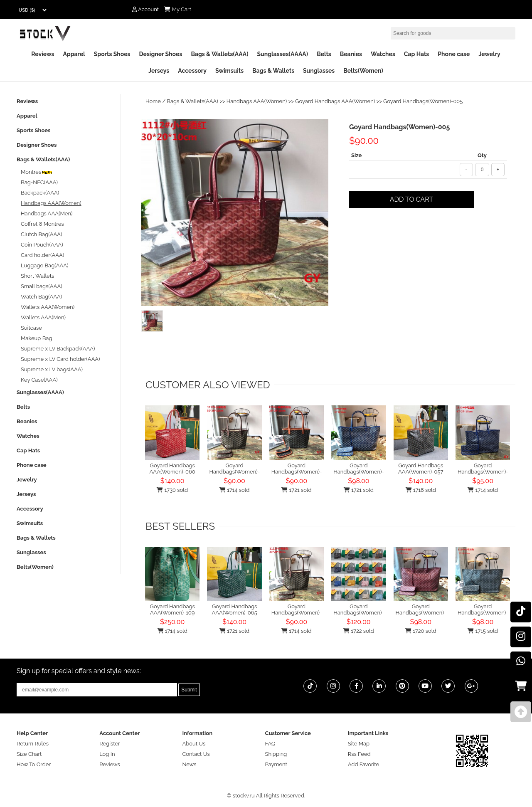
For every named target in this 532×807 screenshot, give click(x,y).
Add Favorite (363, 764)
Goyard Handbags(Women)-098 (363, 610)
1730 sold (172, 490)
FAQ (270, 744)
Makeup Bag (36, 338)
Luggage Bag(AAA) (45, 265)
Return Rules (33, 744)
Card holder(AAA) (42, 255)
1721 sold (296, 490)
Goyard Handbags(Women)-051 (363, 469)
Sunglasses (319, 71)
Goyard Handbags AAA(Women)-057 (421, 469)
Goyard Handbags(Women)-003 (239, 469)
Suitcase (31, 328)
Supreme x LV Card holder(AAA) (60, 359)
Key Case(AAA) (39, 380)
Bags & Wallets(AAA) (219, 54)
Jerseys (159, 71)
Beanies (351, 54)
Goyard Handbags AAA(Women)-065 (234, 610)
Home (153, 101)
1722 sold (358, 631)
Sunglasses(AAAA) (282, 54)
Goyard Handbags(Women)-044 (488, 610)
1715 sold (483, 631)
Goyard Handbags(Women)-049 (426, 610)
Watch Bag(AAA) (41, 297)
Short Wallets (37, 276)
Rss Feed (359, 754)
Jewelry (489, 54)
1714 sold (234, 490)
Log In (107, 754)
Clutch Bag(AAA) (42, 234)
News (189, 764)
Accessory (192, 71)
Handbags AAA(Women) (257, 101)
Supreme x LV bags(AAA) (52, 369)
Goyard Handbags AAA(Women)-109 (172, 610)
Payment (276, 764)
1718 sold (421, 490)
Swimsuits (229, 71)
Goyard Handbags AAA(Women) (335, 101)
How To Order (34, 764)
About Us (194, 744)
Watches (383, 54)
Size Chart (29, 754)
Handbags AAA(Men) (47, 213)
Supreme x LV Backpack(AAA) (58, 349)
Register (110, 744)
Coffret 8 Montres (42, 224)
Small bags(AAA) (42, 286)
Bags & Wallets (273, 71)
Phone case (454, 54)
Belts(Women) (363, 71)
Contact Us (196, 754)
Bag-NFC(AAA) (39, 182)
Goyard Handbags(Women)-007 (302, 469)
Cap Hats (416, 54)
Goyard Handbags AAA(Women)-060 (172, 469)
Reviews (43, 54)
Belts (324, 54)
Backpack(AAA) (40, 193)
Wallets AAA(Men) (43, 317)
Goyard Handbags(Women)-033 (488, 469)
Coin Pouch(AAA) (42, 245)
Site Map (359, 744)
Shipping (276, 754)
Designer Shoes (161, 54)
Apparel (74, 54)
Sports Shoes (112, 54)
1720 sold (421, 631)
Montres (37, 172)
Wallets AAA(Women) (48, 307)
